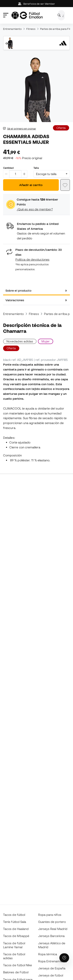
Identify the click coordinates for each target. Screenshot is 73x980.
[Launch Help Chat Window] (64, 958)
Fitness (31, 29)
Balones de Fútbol (16, 972)
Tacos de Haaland (16, 929)
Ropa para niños (50, 915)
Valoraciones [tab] (15, 300)
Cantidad (8, 168)
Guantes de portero (52, 922)
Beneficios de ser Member (36, 4)
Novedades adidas (20, 341)
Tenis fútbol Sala (15, 922)
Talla (36, 168)
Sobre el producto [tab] (18, 290)
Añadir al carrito (31, 185)
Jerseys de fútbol (51, 975)
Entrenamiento (12, 29)
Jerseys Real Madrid (53, 929)
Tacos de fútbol (14, 915)
